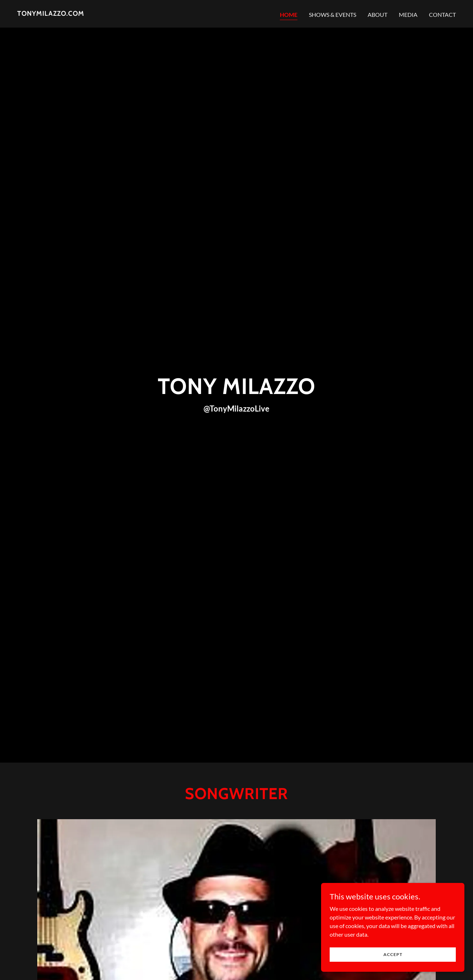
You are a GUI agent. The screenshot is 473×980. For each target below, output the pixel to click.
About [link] (378, 15)
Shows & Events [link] (333, 15)
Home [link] (289, 15)
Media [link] (408, 15)
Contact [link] (442, 15)
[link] (51, 13)
